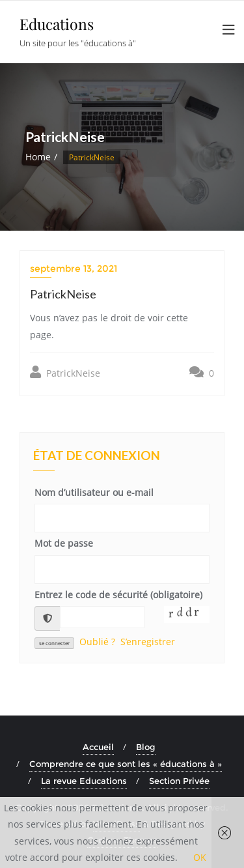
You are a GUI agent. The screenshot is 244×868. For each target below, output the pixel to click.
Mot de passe (64, 543)
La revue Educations (84, 781)
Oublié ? (97, 642)
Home (38, 157)
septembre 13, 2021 (74, 268)
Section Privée (179, 781)
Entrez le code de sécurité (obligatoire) (118, 595)
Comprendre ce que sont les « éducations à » (126, 764)
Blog (146, 747)
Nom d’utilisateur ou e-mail (94, 492)
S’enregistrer (148, 642)
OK (200, 857)
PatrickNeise (65, 372)
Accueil (98, 747)
